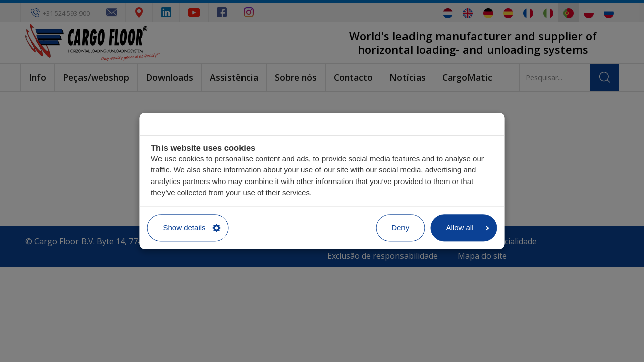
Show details (192, 228)
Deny (400, 228)
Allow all (467, 228)
